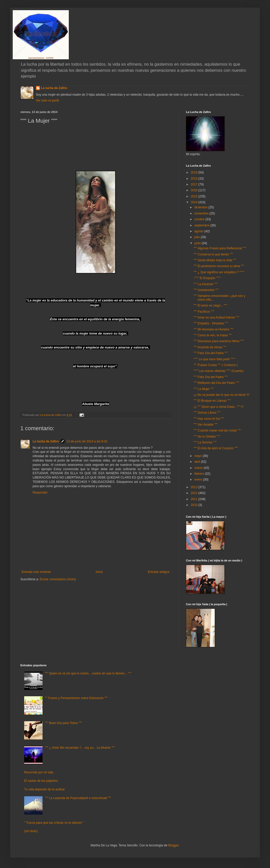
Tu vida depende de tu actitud (44, 789)
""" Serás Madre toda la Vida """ (215, 260)
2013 (195, 487)
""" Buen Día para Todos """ (64, 723)
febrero (200, 474)
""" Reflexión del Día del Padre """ (216, 383)
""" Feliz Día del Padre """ (211, 353)
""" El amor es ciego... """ (210, 306)
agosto (199, 231)
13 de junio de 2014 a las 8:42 (87, 441)
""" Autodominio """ (206, 290)
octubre (200, 219)
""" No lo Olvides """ (207, 437)
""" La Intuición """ (206, 284)
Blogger (173, 845)
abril (198, 462)
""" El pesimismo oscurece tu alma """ (219, 266)
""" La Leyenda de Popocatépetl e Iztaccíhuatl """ (78, 798)
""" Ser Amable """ (206, 425)
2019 (195, 172)
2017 (195, 184)
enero (199, 480)
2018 (195, 179)
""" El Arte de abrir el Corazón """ (216, 448)
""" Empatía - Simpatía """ (211, 323)
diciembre (201, 207)
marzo (199, 468)
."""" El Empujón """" (207, 278)
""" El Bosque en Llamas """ (212, 401)
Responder (40, 493)
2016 (195, 190)
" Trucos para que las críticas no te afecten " (54, 823)
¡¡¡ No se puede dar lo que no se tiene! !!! (221, 395)
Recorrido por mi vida (39, 772)
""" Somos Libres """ (207, 413)
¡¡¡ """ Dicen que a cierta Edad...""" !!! (219, 407)
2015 (195, 196)
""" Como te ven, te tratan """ (213, 335)
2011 (195, 499)
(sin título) (31, 831)
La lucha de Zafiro (54, 88)
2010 (195, 505)
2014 (195, 202)
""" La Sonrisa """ (205, 442)
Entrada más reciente (36, 572)
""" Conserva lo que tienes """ (213, 254)
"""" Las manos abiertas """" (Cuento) (219, 371)
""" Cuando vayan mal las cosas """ (217, 430)
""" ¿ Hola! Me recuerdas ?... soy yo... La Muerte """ (80, 748)
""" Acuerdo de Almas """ (210, 347)
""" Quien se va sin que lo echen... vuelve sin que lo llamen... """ (88, 673)
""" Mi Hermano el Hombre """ (213, 329)
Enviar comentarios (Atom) (58, 579)
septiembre (202, 225)
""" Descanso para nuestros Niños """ (219, 341)
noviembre (202, 213)
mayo (199, 456)
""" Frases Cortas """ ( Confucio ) (216, 365)
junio (198, 243)
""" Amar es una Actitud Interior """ (217, 317)
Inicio (99, 572)
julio (198, 237)
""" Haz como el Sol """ (209, 419)
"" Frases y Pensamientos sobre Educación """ (76, 698)
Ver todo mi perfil (47, 100)
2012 (195, 493)
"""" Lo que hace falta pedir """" (214, 359)
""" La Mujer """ (204, 389)
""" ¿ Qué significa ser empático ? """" (219, 272)
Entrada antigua (159, 572)
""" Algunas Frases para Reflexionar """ (220, 248)
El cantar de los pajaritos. (41, 781)
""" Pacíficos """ (204, 312)
